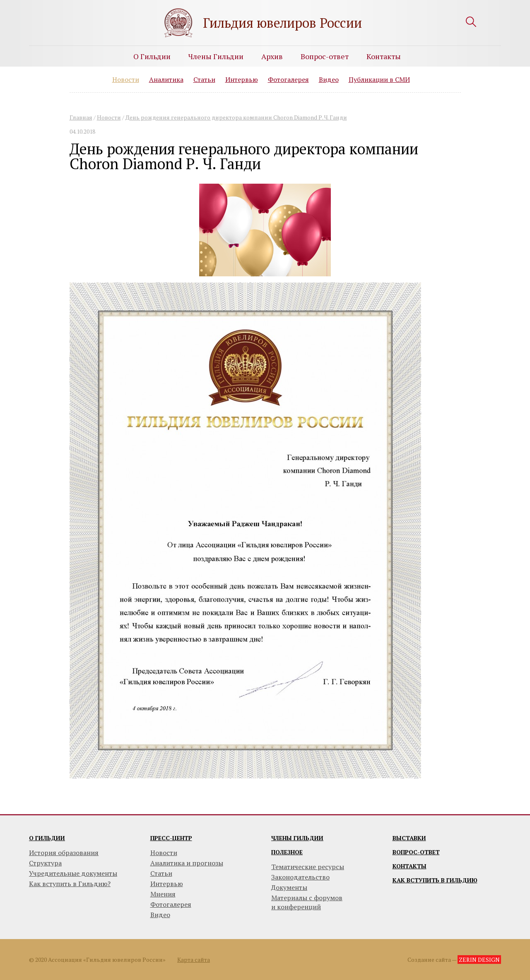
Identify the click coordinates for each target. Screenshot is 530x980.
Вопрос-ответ (325, 56)
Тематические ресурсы (308, 867)
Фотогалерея (288, 79)
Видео (329, 79)
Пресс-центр (171, 838)
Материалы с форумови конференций (307, 902)
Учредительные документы (73, 873)
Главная (81, 117)
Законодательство (300, 877)
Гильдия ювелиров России (282, 23)
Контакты (384, 56)
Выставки (409, 838)
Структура (45, 863)
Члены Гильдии (216, 56)
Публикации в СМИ (379, 79)
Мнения (163, 894)
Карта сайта (194, 960)
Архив (272, 56)
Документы (289, 887)
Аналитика (166, 79)
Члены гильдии (297, 838)
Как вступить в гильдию (435, 880)
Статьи (204, 79)
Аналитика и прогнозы (187, 863)
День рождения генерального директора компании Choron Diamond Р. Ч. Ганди (236, 117)
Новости (126, 79)
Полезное (287, 852)
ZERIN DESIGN (479, 960)
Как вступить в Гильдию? (70, 884)
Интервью (242, 79)
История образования (64, 853)
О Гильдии (152, 56)
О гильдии (47, 838)
